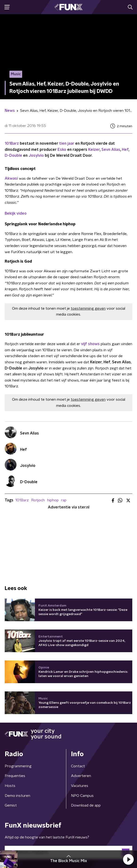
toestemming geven (88, 308)
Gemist (11, 805)
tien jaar (67, 143)
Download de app (86, 805)
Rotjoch (38, 500)
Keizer (94, 150)
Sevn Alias (111, 150)
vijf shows (90, 344)
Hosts (10, 786)
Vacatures (80, 786)
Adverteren (81, 776)
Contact (78, 766)
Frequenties (15, 776)
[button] (128, 859)
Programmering (18, 766)
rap (64, 500)
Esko (62, 150)
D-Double (13, 156)
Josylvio (36, 156)
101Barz (12, 143)
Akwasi (11, 178)
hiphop (53, 500)
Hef (125, 150)
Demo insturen (17, 796)
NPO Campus (82, 796)
